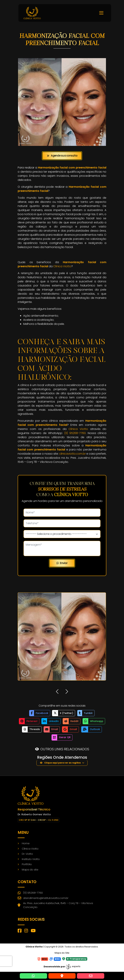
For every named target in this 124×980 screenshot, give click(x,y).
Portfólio (27, 864)
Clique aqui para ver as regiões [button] (60, 762)
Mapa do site (30, 869)
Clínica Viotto (62, 266)
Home (26, 843)
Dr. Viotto (27, 853)
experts (73, 966)
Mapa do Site (62, 952)
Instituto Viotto (31, 858)
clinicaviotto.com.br (72, 454)
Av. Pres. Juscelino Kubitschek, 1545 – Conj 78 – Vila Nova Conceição (55, 905)
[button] (57, 692)
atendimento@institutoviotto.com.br (43, 897)
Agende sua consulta (62, 156)
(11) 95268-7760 (75, 433)
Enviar (62, 563)
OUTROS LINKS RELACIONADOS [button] (65, 748)
